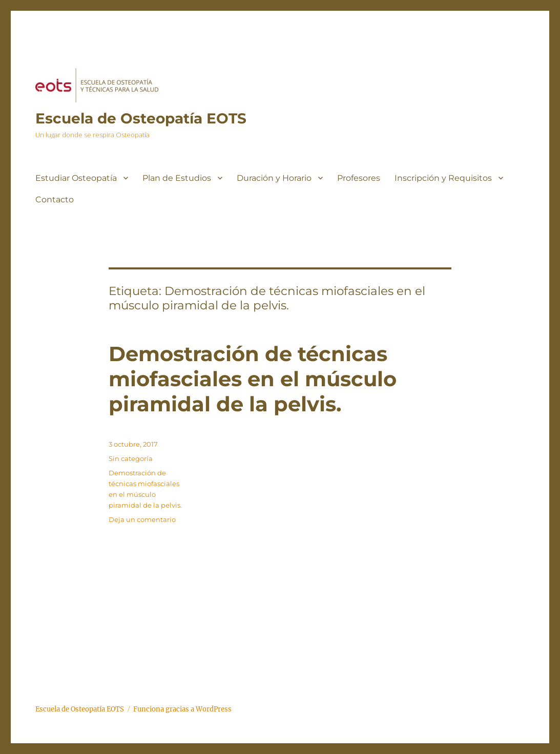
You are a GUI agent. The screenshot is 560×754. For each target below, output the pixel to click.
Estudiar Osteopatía (76, 178)
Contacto (55, 200)
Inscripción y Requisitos (443, 178)
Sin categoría (131, 458)
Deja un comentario (142, 519)
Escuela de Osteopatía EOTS (141, 118)
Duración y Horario (274, 178)
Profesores (359, 178)
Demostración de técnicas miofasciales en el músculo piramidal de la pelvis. (253, 379)
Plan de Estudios (177, 178)
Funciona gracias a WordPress (182, 709)
